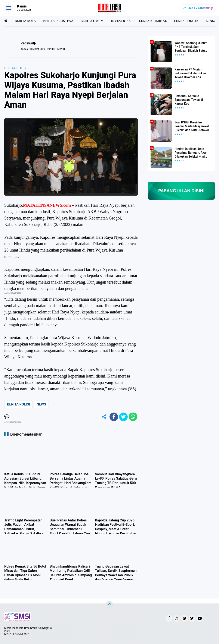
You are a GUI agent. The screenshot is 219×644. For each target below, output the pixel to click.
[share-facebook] (114, 417)
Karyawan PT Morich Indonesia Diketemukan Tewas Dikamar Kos (190, 73)
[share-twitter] (123, 417)
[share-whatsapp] (133, 417)
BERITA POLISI (15, 68)
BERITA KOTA (25, 21)
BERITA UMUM (92, 21)
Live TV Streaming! (200, 8)
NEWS (41, 404)
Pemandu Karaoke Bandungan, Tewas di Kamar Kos (189, 100)
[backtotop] (109, 605)
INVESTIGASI (121, 21)
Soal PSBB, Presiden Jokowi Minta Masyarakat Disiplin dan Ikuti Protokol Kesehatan (192, 126)
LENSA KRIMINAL (153, 21)
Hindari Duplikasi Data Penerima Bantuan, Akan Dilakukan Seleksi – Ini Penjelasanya (191, 153)
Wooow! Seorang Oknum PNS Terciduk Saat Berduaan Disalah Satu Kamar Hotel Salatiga (191, 47)
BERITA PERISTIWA (58, 21)
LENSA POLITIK (186, 21)
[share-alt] (104, 417)
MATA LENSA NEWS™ (17, 634)
